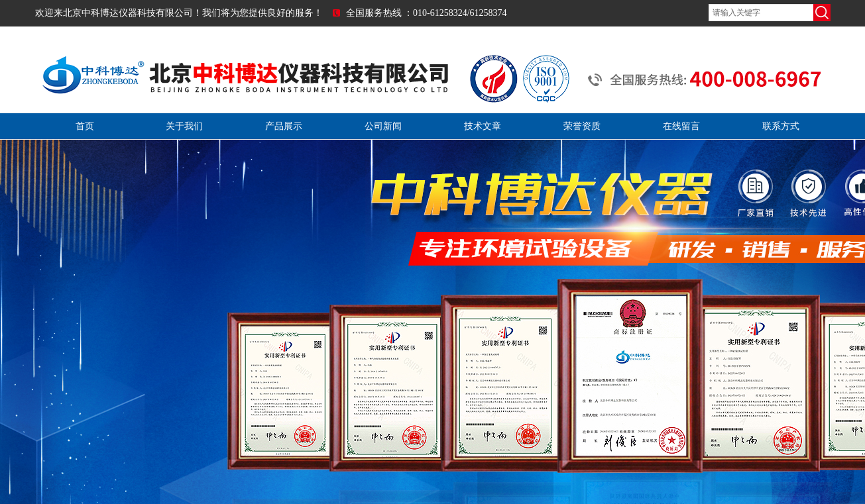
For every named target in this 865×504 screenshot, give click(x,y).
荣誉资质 (582, 126)
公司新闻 (383, 126)
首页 (85, 126)
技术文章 (483, 126)
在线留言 (681, 126)
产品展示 (284, 126)
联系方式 (781, 126)
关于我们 (184, 126)
